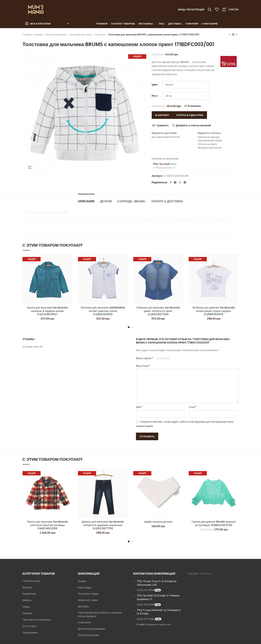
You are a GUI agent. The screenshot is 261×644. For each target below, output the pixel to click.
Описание (86, 201)
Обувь (26, 607)
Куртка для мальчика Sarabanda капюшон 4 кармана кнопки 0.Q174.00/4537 (47, 311)
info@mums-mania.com (158, 624)
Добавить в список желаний (193, 125)
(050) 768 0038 (145, 605)
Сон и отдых (30, 626)
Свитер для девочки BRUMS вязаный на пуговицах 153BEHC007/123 (214, 523)
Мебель (27, 600)
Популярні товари (88, 594)
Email (193, 407)
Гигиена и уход (31, 581)
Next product (237, 35)
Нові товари (85, 587)
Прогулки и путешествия (37, 620)
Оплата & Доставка (167, 201)
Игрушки (27, 587)
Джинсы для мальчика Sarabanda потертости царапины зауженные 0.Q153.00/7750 (103, 525)
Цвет (155, 84)
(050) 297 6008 (145, 619)
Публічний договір (88, 635)
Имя (139, 407)
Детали (106, 201)
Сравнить (163, 125)
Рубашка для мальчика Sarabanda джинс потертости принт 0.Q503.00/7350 (158, 311)
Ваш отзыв (143, 366)
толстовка (100, 34)
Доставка (83, 606)
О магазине (85, 622)
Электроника (30, 632)
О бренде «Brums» (132, 201)
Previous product (229, 35)
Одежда (39, 34)
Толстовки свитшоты (80, 34)
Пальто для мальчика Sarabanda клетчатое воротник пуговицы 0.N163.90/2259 (47, 525)
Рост (155, 96)
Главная (27, 34)
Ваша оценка (145, 358)
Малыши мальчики (56, 34)
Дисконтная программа (91, 629)
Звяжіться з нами (88, 600)
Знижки (82, 581)
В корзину (162, 115)
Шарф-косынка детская (158, 522)
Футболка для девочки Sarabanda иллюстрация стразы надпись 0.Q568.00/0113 (214, 311)
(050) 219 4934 (145, 590)
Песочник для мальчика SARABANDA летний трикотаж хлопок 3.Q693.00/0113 (103, 311)
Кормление (29, 594)
